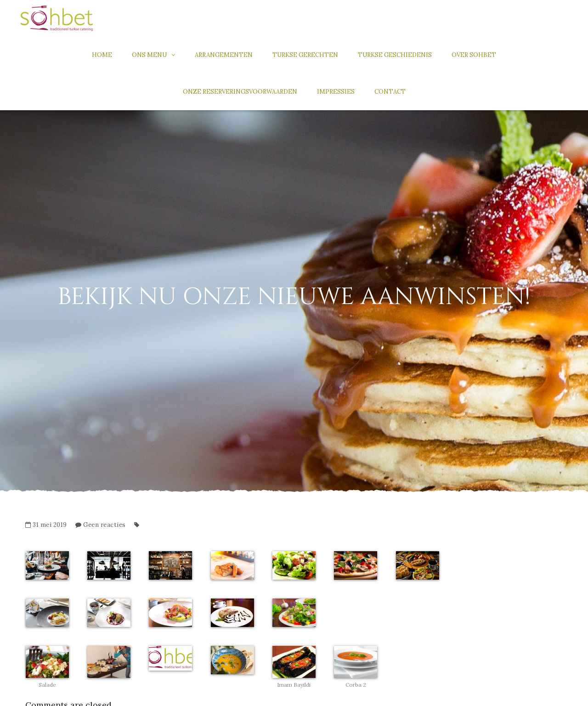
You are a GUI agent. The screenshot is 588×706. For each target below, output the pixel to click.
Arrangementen (224, 55)
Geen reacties (105, 525)
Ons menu (149, 55)
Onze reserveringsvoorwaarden (240, 92)
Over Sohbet (474, 55)
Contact (390, 92)
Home (102, 55)
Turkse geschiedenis (395, 55)
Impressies (336, 92)
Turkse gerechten (305, 55)
